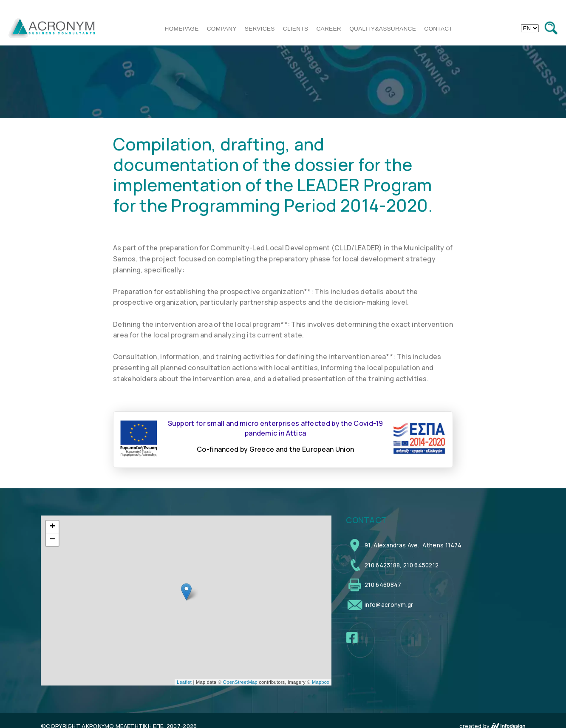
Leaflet (184, 682)
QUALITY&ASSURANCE (383, 29)
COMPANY (222, 29)
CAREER (329, 29)
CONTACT (438, 29)
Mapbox (321, 682)
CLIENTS (296, 29)
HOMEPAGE (182, 29)
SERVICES (260, 29)
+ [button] (53, 527)
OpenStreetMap (240, 682)
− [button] (53, 540)
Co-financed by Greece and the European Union (275, 449)
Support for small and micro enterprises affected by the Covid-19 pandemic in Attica (276, 428)
